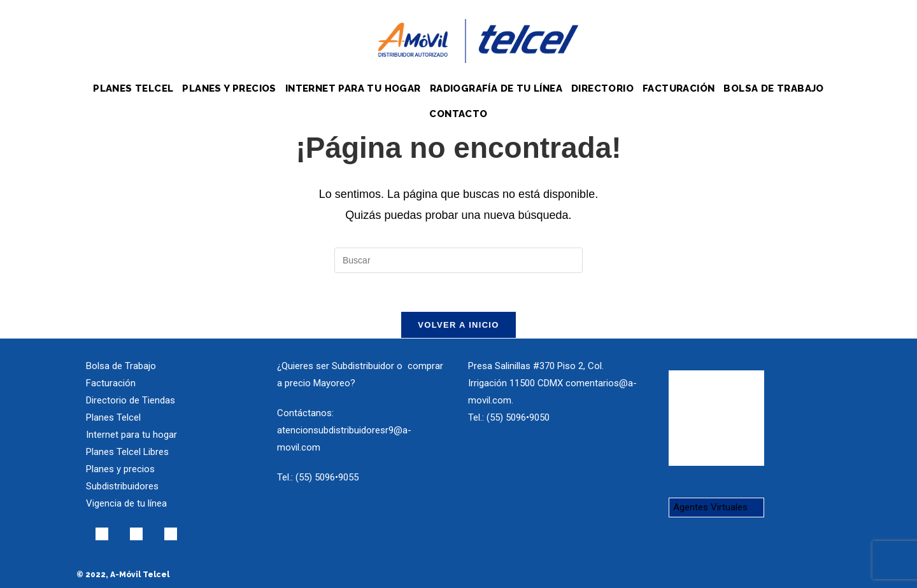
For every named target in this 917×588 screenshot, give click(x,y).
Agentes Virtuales (710, 507)
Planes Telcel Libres (127, 452)
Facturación (111, 383)
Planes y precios (120, 469)
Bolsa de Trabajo (121, 366)
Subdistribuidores (122, 486)
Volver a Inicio (458, 325)
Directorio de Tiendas (131, 400)
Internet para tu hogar (132, 435)
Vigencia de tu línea (126, 503)
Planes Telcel (113, 417)
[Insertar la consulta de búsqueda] (458, 260)
